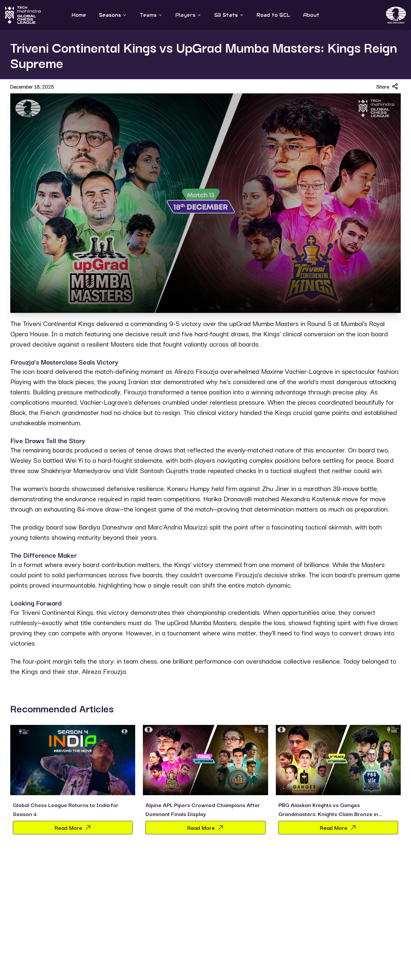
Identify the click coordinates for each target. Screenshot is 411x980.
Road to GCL (273, 15)
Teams (151, 15)
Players (188, 15)
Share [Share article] (387, 86)
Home (79, 15)
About (311, 15)
